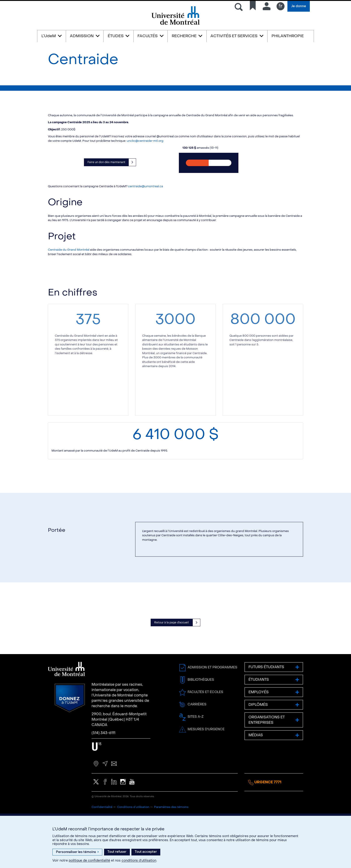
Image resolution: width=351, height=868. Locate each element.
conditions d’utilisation (139, 860)
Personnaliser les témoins (77, 852)
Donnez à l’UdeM (70, 739)
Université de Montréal (175, 24)
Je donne (299, 6)
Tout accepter (146, 852)
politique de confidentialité (89, 860)
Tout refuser (117, 852)
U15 (97, 787)
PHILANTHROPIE (288, 36)
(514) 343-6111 (103, 773)
